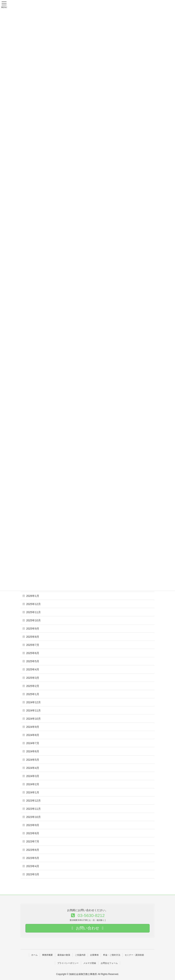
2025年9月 (33, 629)
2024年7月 (33, 743)
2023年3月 (33, 874)
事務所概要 (47, 955)
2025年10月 (33, 620)
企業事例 (94, 955)
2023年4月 (33, 866)
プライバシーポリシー (68, 963)
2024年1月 (33, 792)
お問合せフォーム (109, 963)
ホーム (34, 955)
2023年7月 (33, 841)
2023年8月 (33, 833)
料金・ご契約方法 (112, 955)
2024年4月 (33, 768)
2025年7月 (33, 645)
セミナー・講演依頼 (134, 955)
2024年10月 (33, 719)
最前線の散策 (64, 955)
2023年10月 (33, 817)
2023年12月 (33, 801)
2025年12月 (33, 604)
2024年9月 (33, 727)
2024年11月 (33, 710)
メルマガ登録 (90, 963)
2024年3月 (33, 776)
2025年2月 (33, 686)
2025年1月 (33, 694)
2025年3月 (33, 678)
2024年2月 (33, 784)
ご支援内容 (80, 955)
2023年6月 (33, 850)
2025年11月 (33, 612)
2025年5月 (33, 661)
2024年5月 (33, 760)
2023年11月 (33, 809)
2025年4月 (33, 669)
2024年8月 (33, 735)
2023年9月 (33, 825)
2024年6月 (33, 751)
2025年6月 (33, 653)
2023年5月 (33, 858)
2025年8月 (33, 637)
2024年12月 (33, 702)
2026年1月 (33, 596)
